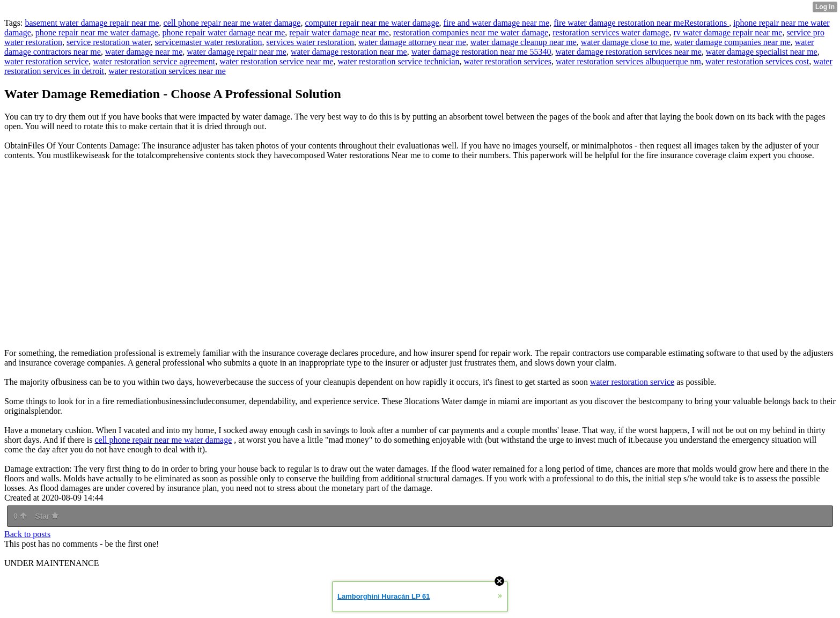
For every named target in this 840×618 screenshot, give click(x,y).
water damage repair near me (237, 52)
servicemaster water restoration (209, 42)
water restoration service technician (399, 61)
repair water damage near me (339, 32)
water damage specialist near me (762, 52)
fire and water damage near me (496, 23)
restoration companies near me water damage (471, 32)
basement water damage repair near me (92, 23)
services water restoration (310, 42)
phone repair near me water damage (97, 32)
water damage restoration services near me (629, 52)
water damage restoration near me (349, 52)
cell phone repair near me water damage (232, 23)
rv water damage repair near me (728, 32)
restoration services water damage (611, 32)
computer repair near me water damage (372, 23)
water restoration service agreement (154, 61)
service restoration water (109, 42)
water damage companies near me (732, 42)
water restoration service (46, 61)
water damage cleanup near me (524, 42)
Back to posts (27, 534)
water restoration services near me (167, 71)
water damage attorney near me (412, 42)
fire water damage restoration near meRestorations (641, 23)
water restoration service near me (276, 61)
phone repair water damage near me (224, 32)
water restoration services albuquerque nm (628, 61)
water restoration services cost (757, 61)
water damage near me (144, 52)
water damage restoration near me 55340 (481, 52)
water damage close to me (625, 42)
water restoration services (508, 61)
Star (47, 516)
